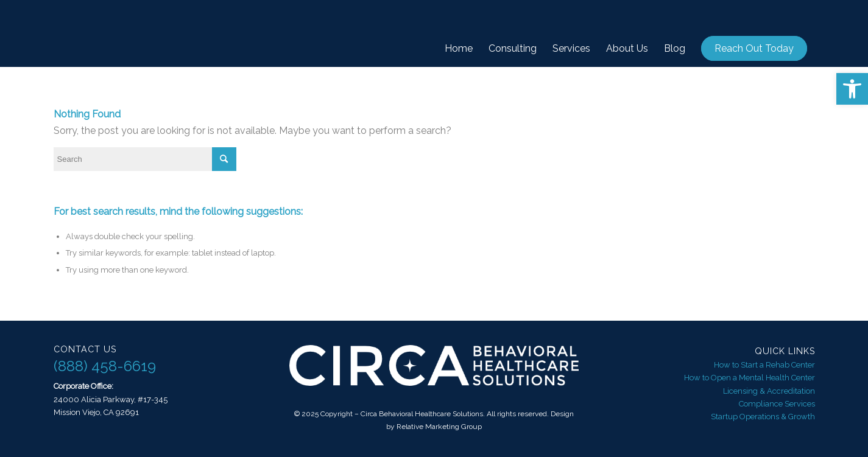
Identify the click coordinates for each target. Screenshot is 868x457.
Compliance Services (777, 404)
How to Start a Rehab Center (764, 365)
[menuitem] (459, 49)
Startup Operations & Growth (763, 417)
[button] (852, 89)
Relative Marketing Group (439, 427)
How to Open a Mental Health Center (750, 378)
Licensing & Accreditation (769, 391)
